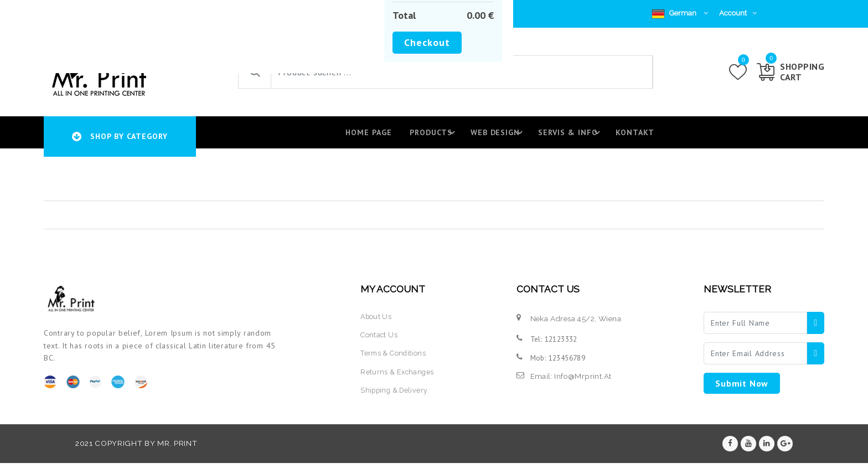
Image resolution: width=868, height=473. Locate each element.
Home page (361, 136)
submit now (742, 392)
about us (376, 325)
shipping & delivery (396, 398)
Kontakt (633, 136)
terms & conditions (395, 362)
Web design (496, 137)
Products (431, 137)
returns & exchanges (398, 380)
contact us (379, 343)
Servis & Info (570, 137)
